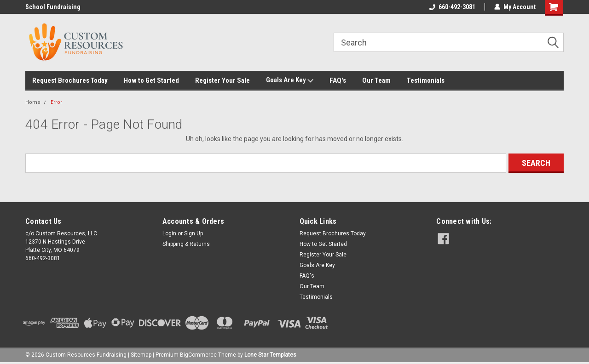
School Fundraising (53, 7)
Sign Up (193, 233)
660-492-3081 (452, 7)
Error (56, 102)
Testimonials (426, 80)
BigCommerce (198, 355)
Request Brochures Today (70, 80)
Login (169, 233)
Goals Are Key (290, 80)
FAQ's (338, 80)
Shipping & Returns (186, 244)
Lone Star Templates (270, 355)
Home (33, 102)
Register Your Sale (222, 80)
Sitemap (141, 355)
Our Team (376, 80)
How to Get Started (151, 80)
